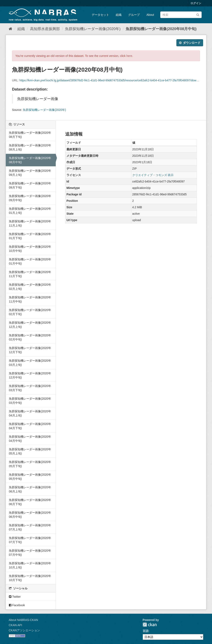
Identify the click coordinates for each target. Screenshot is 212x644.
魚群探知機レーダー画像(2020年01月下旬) (30, 236)
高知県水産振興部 (45, 29)
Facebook (17, 605)
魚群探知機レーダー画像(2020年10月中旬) (30, 249)
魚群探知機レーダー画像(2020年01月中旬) (30, 261)
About (150, 15)
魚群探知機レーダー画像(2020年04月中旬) (30, 439)
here (129, 56)
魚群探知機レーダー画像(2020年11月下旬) (30, 274)
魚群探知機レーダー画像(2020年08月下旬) (30, 135)
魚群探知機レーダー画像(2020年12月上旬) (30, 325)
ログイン (196, 3)
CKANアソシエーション (24, 630)
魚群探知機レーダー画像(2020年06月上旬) (30, 489)
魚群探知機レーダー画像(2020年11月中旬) (30, 299)
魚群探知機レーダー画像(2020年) (93, 29)
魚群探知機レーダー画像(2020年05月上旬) (30, 451)
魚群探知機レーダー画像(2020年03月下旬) (30, 388)
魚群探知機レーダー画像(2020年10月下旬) (30, 578)
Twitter (15, 597)
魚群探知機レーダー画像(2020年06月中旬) (30, 515)
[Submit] (198, 14)
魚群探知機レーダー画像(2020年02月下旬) (30, 312)
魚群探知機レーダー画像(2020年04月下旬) (30, 426)
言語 (146, 631)
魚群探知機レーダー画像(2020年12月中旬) (30, 375)
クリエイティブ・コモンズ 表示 (153, 175)
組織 (119, 15)
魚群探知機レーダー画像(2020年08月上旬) (30, 147)
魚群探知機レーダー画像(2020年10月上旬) (30, 565)
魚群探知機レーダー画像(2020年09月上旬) (30, 173)
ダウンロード (190, 43)
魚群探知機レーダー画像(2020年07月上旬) (30, 527)
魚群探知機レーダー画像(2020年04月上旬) (30, 413)
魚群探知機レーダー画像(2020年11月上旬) (30, 223)
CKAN (150, 625)
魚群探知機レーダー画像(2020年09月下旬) (30, 185)
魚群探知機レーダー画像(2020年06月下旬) (30, 502)
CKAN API (15, 625)
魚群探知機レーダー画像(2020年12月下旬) (30, 350)
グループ (134, 15)
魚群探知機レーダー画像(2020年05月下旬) (30, 464)
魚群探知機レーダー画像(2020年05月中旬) (30, 477)
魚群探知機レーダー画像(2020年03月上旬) (30, 363)
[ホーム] (10, 29)
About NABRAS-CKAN (23, 620)
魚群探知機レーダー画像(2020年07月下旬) (30, 540)
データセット (100, 15)
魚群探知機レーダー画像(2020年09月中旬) (30, 198)
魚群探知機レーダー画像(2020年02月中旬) (30, 337)
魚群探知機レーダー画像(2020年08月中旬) (161, 29)
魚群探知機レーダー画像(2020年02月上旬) (30, 287)
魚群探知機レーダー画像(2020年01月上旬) (30, 211)
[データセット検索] (181, 15)
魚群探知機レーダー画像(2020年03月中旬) (30, 401)
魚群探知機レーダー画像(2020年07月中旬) (30, 553)
